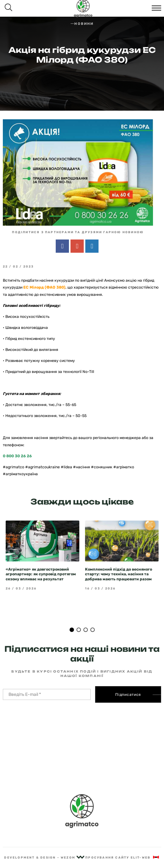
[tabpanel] (42, 544)
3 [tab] (86, 618)
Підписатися (128, 683)
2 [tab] (79, 618)
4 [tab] (93, 618)
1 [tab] (72, 618)
